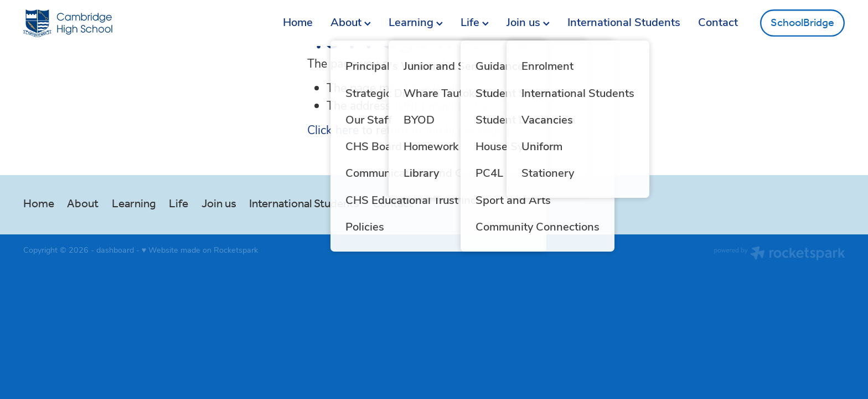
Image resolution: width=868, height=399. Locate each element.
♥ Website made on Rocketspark (200, 250)
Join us (528, 21)
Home (298, 21)
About (351, 21)
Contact (718, 21)
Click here (333, 129)
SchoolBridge (802, 23)
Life (475, 21)
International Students (624, 21)
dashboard (115, 250)
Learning (416, 21)
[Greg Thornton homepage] (105, 23)
